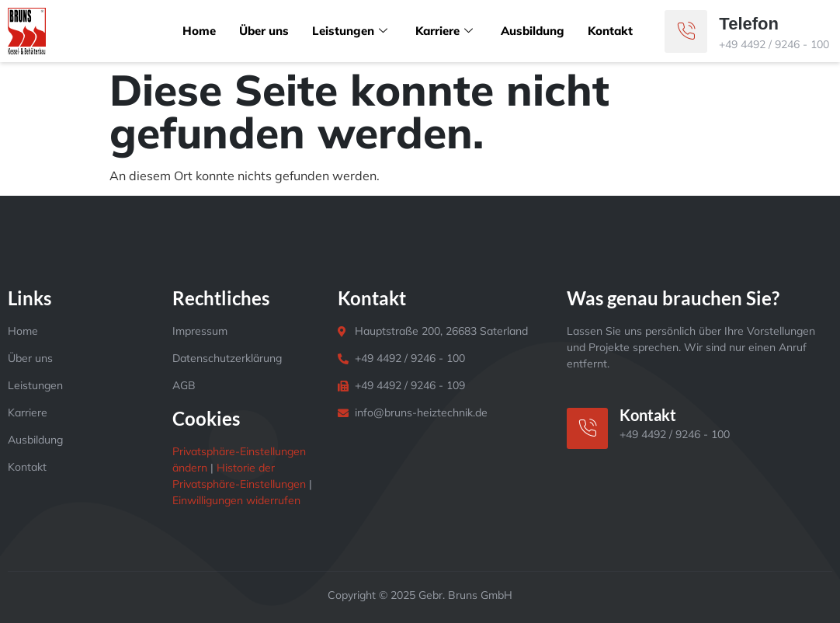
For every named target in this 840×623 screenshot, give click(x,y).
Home (199, 31)
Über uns (264, 31)
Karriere (444, 31)
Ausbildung (533, 31)
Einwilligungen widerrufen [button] (236, 500)
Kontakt (610, 31)
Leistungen (350, 31)
